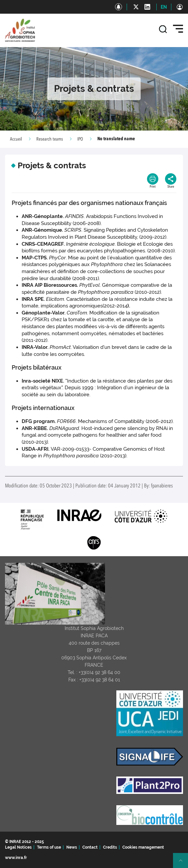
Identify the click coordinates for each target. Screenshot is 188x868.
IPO (80, 139)
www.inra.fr (16, 858)
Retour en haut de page (183, 863)
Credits (110, 847)
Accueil (16, 139)
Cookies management (143, 847)
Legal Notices (18, 847)
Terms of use (49, 847)
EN (164, 7)
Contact (90, 847)
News (72, 847)
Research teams (50, 139)
